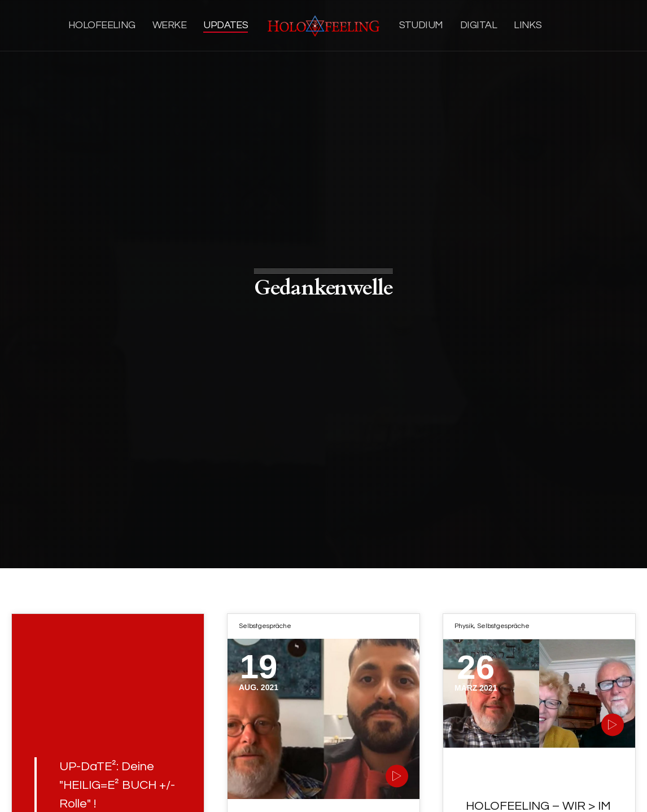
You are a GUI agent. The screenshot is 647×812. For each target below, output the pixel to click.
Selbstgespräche (265, 626)
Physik (464, 626)
